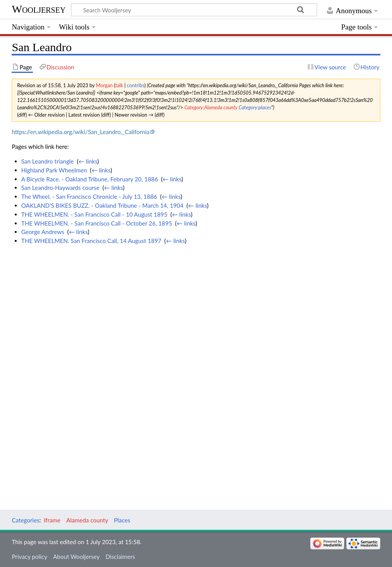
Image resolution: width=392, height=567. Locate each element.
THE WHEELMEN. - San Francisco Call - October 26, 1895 (97, 223)
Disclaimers (120, 557)
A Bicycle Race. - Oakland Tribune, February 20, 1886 (90, 179)
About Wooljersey (76, 557)
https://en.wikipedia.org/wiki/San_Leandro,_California (80, 132)
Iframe (52, 520)
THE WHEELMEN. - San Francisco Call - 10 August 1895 (94, 214)
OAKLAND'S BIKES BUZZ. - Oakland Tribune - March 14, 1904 (103, 205)
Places (122, 520)
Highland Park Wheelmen (54, 170)
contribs (136, 85)
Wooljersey (39, 9)
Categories (25, 520)
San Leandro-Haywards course (60, 188)
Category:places (255, 107)
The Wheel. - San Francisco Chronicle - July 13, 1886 (89, 196)
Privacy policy (29, 557)
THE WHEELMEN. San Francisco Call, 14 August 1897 (91, 241)
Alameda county (87, 520)
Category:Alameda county (211, 107)
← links (88, 161)
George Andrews (43, 232)
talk (119, 85)
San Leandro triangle (48, 161)
